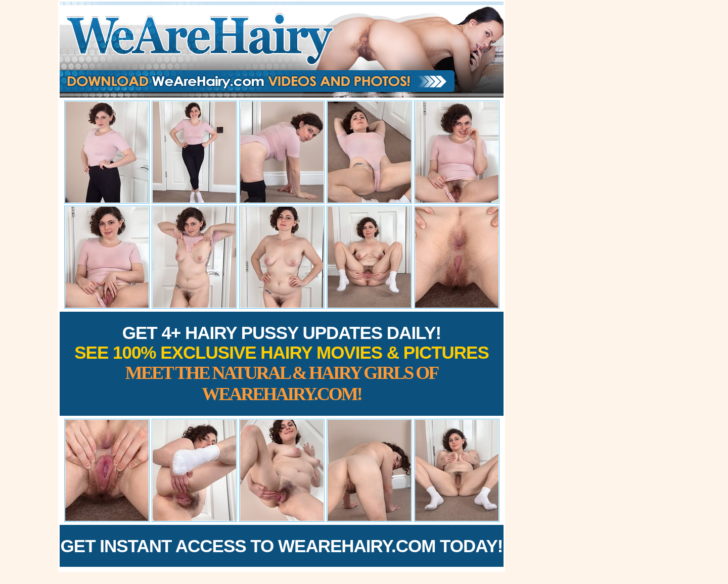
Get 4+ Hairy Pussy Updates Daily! (282, 363)
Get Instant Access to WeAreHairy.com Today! (282, 546)
